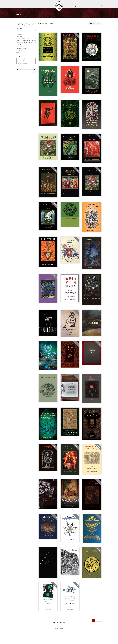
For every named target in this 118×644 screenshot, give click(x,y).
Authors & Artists (38, 13)
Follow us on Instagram (59, 623)
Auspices (18, 52)
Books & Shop (30, 13)
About (51, 13)
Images (18, 50)
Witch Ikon (19, 46)
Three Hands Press (20, 13)
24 (42, 25)
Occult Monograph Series (23, 38)
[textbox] (26, 59)
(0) (95, 6)
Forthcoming (20, 35)
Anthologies (20, 37)
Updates (46, 13)
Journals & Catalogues (21, 48)
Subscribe (81, 6)
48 (44, 25)
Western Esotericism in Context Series (26, 40)
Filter (33, 72)
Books (18, 31)
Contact (70, 6)
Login (75, 6)
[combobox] (26, 59)
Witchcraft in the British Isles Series (25, 42)
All (46, 25)
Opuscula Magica (21, 44)
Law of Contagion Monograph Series (26, 33)
